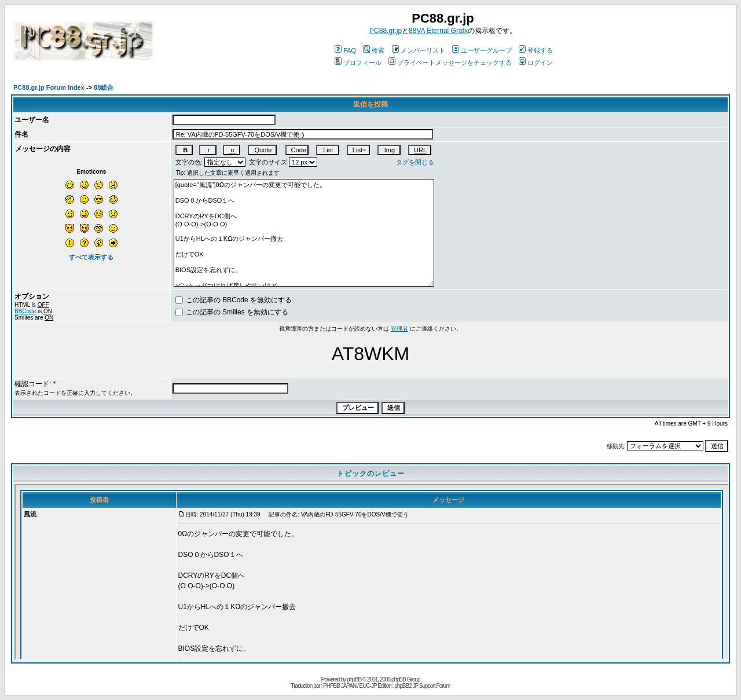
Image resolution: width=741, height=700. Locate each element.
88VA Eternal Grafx (438, 31)
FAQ (345, 50)
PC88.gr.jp (386, 31)
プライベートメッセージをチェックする (450, 63)
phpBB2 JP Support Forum (422, 686)
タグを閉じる (415, 162)
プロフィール (358, 63)
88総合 (104, 87)
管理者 (399, 329)
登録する (536, 50)
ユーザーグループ (482, 50)
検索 (374, 50)
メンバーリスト (419, 50)
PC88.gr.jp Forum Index (49, 87)
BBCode (25, 311)
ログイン (536, 63)
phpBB (354, 679)
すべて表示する (91, 257)
